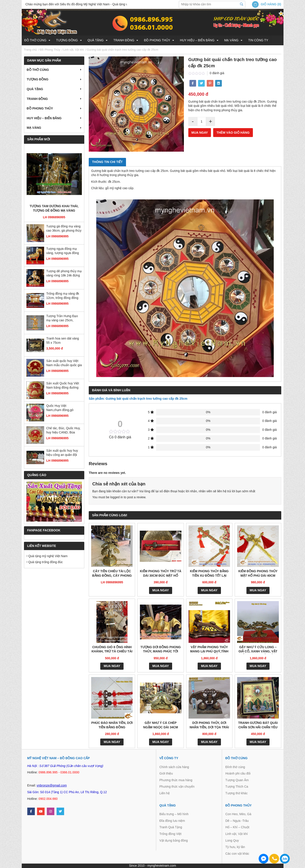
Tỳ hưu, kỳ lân (235, 847)
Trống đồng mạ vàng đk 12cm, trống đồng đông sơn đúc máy (63, 296)
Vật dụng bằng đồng (174, 840)
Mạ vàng (231, 40)
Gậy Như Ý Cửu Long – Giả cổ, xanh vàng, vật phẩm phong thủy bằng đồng (258, 650)
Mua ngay (200, 133)
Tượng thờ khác (236, 793)
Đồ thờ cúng (35, 40)
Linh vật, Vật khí (237, 834)
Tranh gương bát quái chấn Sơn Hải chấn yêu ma (258, 725)
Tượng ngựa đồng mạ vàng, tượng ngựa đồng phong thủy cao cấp (63, 251)
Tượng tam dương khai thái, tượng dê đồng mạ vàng (54, 208)
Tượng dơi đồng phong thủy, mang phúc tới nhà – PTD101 (161, 650)
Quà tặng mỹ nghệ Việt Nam (47, 556)
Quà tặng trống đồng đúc (45, 562)
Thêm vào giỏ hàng (233, 133)
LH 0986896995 (54, 217)
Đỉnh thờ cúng (235, 767)
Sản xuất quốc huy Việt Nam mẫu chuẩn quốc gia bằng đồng (64, 363)
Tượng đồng (67, 40)
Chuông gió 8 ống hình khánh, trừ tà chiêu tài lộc (112, 650)
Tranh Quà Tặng (171, 827)
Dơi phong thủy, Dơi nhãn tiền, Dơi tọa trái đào (209, 725)
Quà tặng (96, 40)
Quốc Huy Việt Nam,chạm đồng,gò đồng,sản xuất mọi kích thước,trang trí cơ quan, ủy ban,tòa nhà (63, 408)
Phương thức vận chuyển (177, 787)
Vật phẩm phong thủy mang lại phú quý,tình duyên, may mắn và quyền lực (209, 650)
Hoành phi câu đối (238, 773)
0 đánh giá (217, 73)
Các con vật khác (237, 854)
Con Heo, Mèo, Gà (238, 814)
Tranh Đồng (124, 40)
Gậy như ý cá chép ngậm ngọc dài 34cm (161, 725)
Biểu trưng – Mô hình (174, 814)
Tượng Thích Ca (237, 787)
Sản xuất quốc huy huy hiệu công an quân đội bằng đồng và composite (63, 453)
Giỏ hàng (269, 4)
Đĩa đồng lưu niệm (172, 821)
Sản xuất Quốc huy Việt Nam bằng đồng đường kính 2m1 (63, 386)
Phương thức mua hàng (176, 780)
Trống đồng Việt (171, 834)
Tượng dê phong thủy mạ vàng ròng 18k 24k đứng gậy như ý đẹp (64, 274)
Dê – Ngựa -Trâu (237, 821)
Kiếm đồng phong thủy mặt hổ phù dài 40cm (258, 573)
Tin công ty (258, 40)
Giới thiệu (166, 773)
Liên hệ (165, 793)
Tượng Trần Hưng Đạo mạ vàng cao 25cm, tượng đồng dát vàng (62, 319)
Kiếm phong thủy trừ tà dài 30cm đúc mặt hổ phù (161, 574)
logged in (117, 497)
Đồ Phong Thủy (157, 40)
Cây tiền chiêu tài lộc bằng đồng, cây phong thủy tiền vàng (112, 574)
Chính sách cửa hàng (174, 767)
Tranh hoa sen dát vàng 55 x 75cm (63, 341)
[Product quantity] (202, 121)
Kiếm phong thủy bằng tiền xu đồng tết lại (209, 573)
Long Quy (232, 840)
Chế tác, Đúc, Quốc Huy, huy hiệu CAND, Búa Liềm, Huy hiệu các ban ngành (63, 431)
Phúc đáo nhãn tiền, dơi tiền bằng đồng (112, 725)
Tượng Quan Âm (237, 780)
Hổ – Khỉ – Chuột (237, 827)
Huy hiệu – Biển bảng (197, 40)
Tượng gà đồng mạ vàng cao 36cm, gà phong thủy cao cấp (64, 229)
